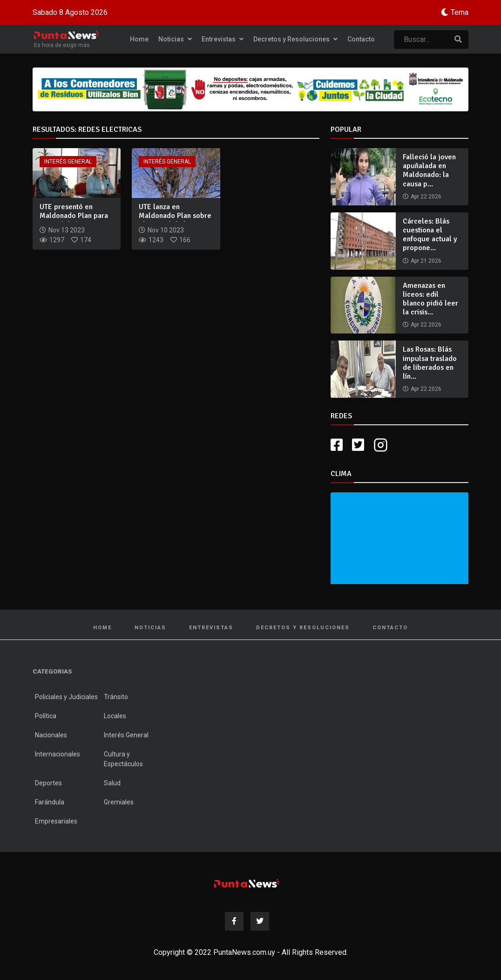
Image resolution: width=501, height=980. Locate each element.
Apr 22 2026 (426, 197)
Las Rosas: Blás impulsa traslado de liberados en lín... (430, 363)
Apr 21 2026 (426, 261)
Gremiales (119, 802)
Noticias (175, 39)
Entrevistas (223, 39)
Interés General (68, 162)
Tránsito (116, 697)
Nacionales (51, 735)
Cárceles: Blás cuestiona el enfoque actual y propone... (430, 235)
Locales (115, 716)
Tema (460, 12)
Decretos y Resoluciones (295, 39)
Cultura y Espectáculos (123, 759)
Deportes (48, 783)
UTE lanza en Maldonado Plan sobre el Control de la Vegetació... (175, 220)
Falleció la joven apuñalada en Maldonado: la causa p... (429, 170)
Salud (112, 783)
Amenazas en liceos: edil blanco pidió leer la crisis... (430, 299)
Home (139, 39)
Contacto (361, 39)
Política (46, 716)
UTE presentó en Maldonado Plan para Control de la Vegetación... (74, 220)
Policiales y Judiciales (66, 697)
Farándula (50, 802)
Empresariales (56, 821)
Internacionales (58, 754)
